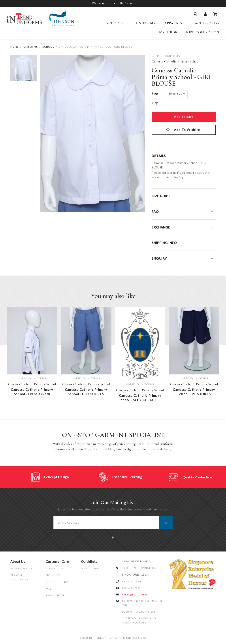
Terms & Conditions (19, 577)
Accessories (207, 23)
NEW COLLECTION (203, 32)
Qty (155, 103)
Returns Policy (57, 582)
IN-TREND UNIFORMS (166, 56)
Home (14, 47)
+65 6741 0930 (131, 581)
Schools (115, 23)
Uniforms (145, 23)
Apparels (173, 23)
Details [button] (182, 156)
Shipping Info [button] (182, 243)
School (48, 47)
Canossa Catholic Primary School (175, 61)
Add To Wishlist (187, 130)
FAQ (48, 588)
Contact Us (55, 568)
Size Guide (167, 32)
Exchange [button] (182, 227)
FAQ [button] (182, 212)
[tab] (184, 156)
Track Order (55, 595)
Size (155, 94)
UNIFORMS (31, 47)
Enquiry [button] (182, 258)
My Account (90, 568)
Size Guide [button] (182, 196)
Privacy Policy (21, 568)
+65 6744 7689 (131, 588)
